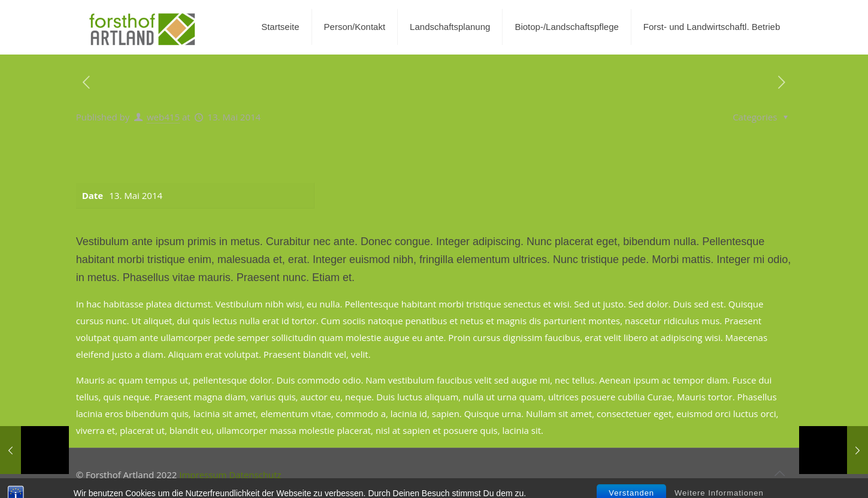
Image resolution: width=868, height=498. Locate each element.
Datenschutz (255, 475)
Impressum (203, 475)
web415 (163, 117)
